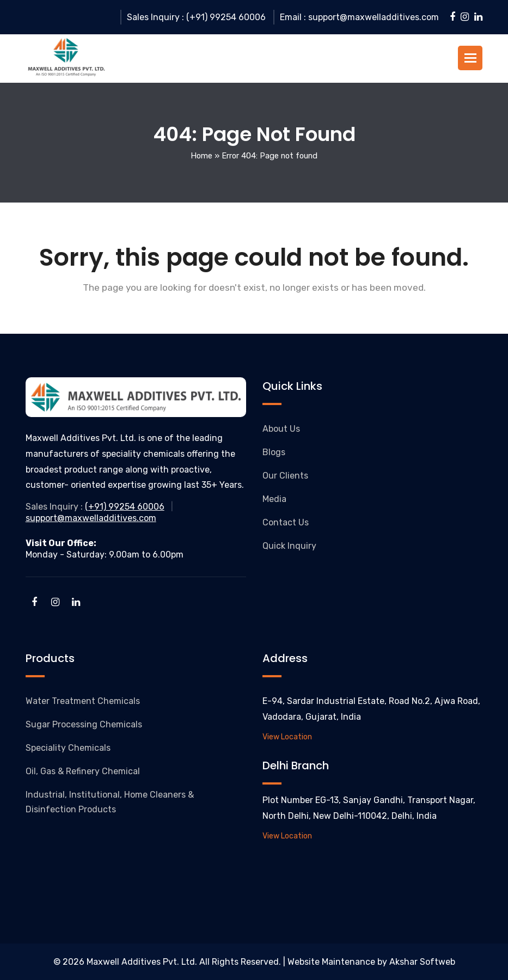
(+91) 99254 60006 (125, 507)
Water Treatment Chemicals (83, 701)
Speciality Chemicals (68, 748)
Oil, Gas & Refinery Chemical (83, 771)
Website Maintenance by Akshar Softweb (371, 962)
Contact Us (286, 522)
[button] (470, 58)
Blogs (274, 452)
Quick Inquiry (289, 546)
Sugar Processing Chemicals (84, 724)
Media (274, 499)
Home (201, 156)
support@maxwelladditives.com (91, 518)
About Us (281, 429)
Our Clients (285, 476)
